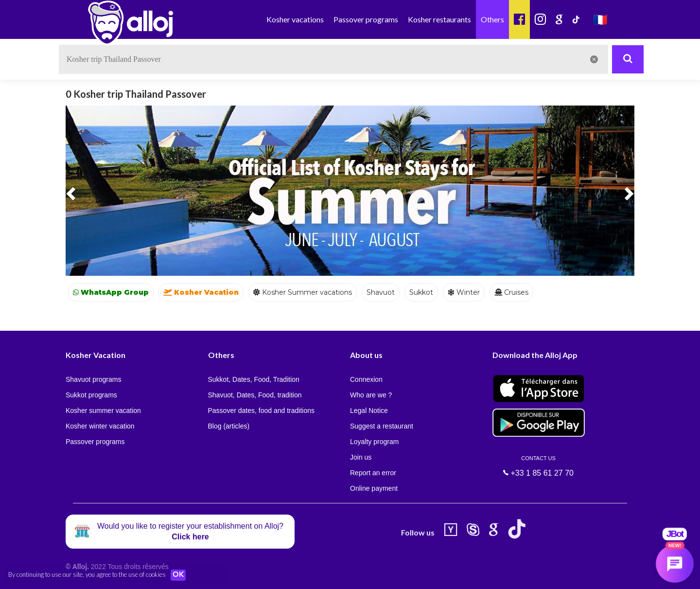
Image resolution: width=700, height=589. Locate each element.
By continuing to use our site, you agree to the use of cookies (87, 574)
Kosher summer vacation (103, 411)
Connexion (366, 379)
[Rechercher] (628, 59)
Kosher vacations (295, 19)
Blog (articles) (229, 426)
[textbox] (333, 59)
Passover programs (366, 19)
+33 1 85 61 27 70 (539, 466)
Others (492, 19)
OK (180, 575)
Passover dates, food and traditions (261, 411)
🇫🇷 (600, 19)
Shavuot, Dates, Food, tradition (255, 395)
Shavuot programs (93, 379)
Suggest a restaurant (382, 426)
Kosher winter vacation (100, 426)
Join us (361, 457)
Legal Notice (369, 411)
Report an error (373, 473)
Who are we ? (371, 395)
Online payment (374, 488)
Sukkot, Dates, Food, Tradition (254, 379)
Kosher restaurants (439, 19)
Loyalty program (374, 442)
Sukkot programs (91, 395)
